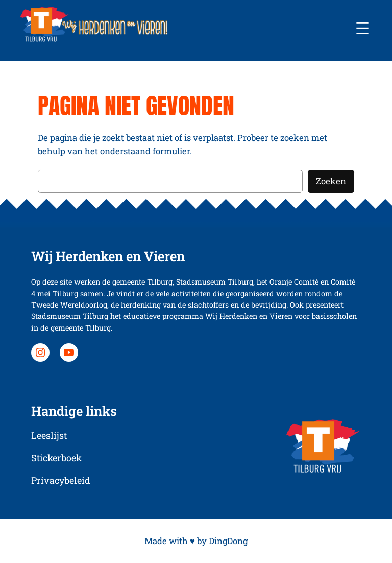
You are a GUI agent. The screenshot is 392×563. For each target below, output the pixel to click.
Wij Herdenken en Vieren (108, 256)
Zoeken (331, 181)
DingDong (228, 541)
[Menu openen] (362, 28)
